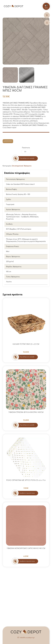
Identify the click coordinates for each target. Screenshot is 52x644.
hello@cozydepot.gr (27, 638)
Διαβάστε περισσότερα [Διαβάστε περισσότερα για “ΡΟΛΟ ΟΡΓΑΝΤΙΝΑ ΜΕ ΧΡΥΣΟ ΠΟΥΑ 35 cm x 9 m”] (27, 493)
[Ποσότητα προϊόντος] (26, 152)
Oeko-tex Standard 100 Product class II (20, 184)
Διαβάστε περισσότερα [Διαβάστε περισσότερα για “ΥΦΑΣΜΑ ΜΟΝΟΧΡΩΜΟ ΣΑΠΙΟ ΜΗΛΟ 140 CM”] (27, 561)
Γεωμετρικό (10, 205)
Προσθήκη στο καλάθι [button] (27, 357)
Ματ (8, 252)
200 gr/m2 (10, 262)
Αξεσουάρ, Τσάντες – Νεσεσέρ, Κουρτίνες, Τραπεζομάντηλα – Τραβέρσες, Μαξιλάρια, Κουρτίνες (22, 217)
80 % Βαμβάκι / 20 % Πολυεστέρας (19, 229)
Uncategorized (18, 166)
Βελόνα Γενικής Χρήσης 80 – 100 (18, 194)
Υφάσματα (28, 166)
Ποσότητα (26, 148)
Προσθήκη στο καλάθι (27, 158)
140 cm (9, 272)
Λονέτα (9, 282)
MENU (46, 6)
